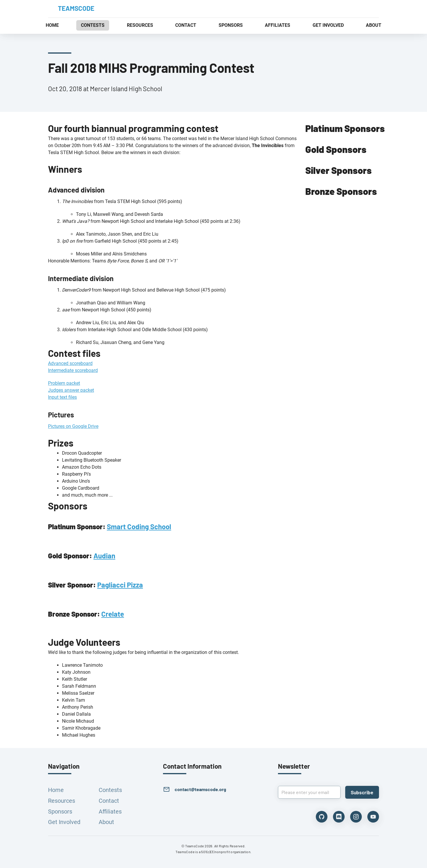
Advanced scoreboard (70, 363)
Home (56, 790)
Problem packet (64, 383)
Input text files (62, 397)
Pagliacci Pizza (120, 585)
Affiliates (110, 811)
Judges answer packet (71, 390)
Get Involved (64, 822)
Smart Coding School (139, 526)
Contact (109, 801)
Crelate (113, 614)
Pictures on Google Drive (73, 426)
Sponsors (60, 811)
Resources (62, 801)
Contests (110, 790)
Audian (104, 556)
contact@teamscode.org (200, 789)
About (106, 822)
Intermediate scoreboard (73, 370)
